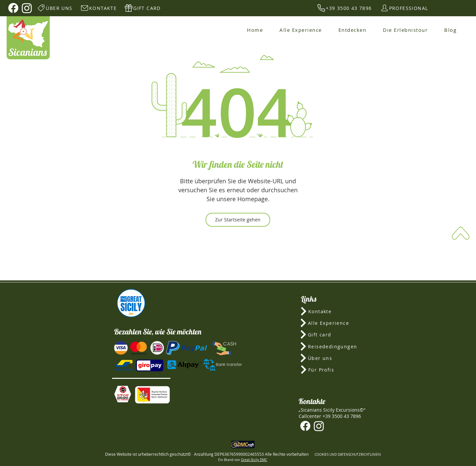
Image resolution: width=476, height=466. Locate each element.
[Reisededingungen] (332, 346)
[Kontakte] (332, 311)
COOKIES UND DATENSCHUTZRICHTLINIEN (348, 455)
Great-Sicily (250, 460)
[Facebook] (13, 8)
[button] (123, 394)
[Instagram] (27, 8)
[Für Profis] (332, 370)
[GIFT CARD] (142, 8)
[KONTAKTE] (98, 8)
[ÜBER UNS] (55, 8)
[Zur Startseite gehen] (238, 220)
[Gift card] (332, 334)
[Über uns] (332, 358)
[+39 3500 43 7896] (344, 8)
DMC (263, 460)
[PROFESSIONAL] (404, 8)
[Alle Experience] (332, 323)
